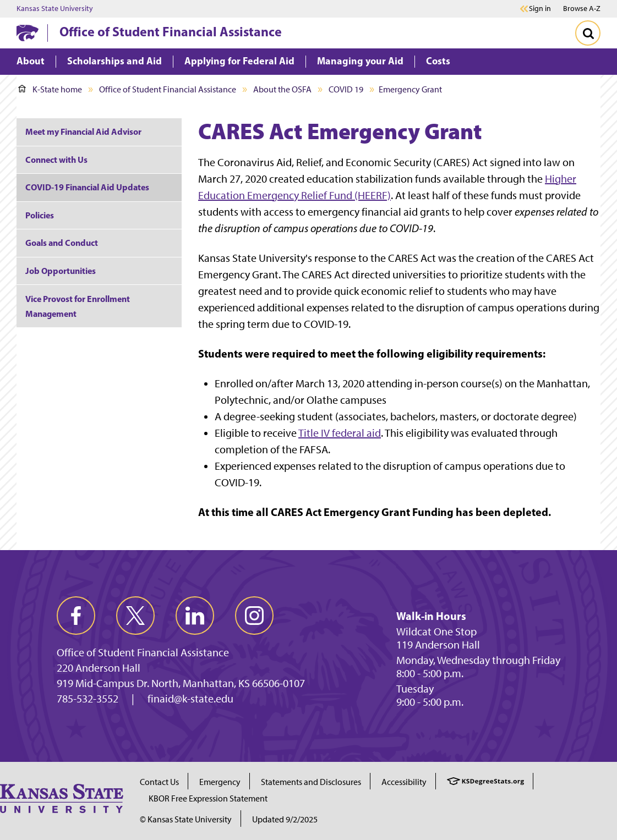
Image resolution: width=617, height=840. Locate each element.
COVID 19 (346, 89)
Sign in (540, 9)
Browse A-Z (582, 9)
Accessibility (404, 782)
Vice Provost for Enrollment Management (78, 306)
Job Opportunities (61, 271)
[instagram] (254, 616)
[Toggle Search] (588, 33)
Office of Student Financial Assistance (171, 31)
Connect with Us (56, 160)
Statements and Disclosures (311, 782)
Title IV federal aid (340, 433)
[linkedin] (195, 616)
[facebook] (76, 616)
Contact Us (159, 782)
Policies (40, 215)
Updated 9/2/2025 (285, 819)
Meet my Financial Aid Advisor (83, 131)
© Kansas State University (186, 819)
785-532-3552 (88, 699)
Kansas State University (55, 9)
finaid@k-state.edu (190, 699)
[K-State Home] (28, 33)
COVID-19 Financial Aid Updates (87, 187)
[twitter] (135, 616)
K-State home (50, 89)
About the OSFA (282, 89)
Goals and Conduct (62, 243)
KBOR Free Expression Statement (208, 798)
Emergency (220, 782)
